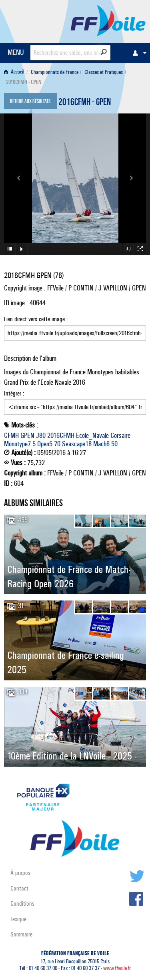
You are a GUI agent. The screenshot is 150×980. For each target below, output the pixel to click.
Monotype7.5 (20, 444)
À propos (20, 873)
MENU (16, 52)
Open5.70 (49, 444)
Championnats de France (55, 72)
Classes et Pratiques (104, 72)
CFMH (11, 435)
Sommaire (21, 934)
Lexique (18, 919)
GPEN (27, 435)
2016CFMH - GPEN (85, 103)
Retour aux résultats (30, 102)
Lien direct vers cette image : (75, 328)
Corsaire (120, 435)
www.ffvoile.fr (117, 968)
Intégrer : (75, 402)
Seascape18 (77, 444)
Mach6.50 (105, 444)
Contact (19, 888)
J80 (41, 435)
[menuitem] (138, 53)
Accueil (14, 72)
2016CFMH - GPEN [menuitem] (24, 82)
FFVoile (108, 20)
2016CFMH (61, 435)
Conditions (22, 903)
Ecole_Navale (92, 435)
